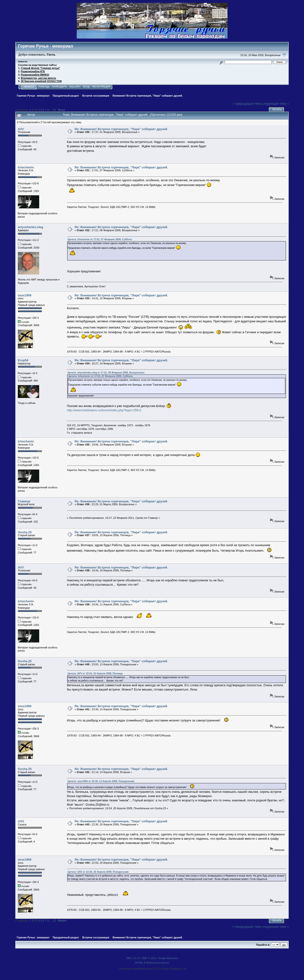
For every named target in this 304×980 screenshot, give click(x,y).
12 (54, 110)
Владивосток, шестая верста (38, 78)
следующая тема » (275, 104)
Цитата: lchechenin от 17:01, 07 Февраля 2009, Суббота (100, 239)
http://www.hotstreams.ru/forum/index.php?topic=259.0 (104, 410)
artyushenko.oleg (31, 227)
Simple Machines (168, 958)
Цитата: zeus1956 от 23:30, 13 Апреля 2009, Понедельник (101, 781)
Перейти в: (263, 945)
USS (21, 821)
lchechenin (26, 167)
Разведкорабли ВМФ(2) (35, 75)
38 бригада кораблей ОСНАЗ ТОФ (41, 81)
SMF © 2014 (149, 958)
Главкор (24, 501)
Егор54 (23, 360)
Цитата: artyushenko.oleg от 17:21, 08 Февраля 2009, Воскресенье (106, 373)
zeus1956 (25, 295)
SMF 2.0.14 (133, 958)
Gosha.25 (25, 532)
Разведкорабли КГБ (33, 71)
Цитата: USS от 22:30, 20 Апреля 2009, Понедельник (98, 872)
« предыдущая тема (247, 104)
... (51, 110)
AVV (21, 129)
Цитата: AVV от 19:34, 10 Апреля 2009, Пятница (95, 674)
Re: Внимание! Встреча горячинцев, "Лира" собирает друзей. (121, 129)
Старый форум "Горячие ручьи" (40, 68)
